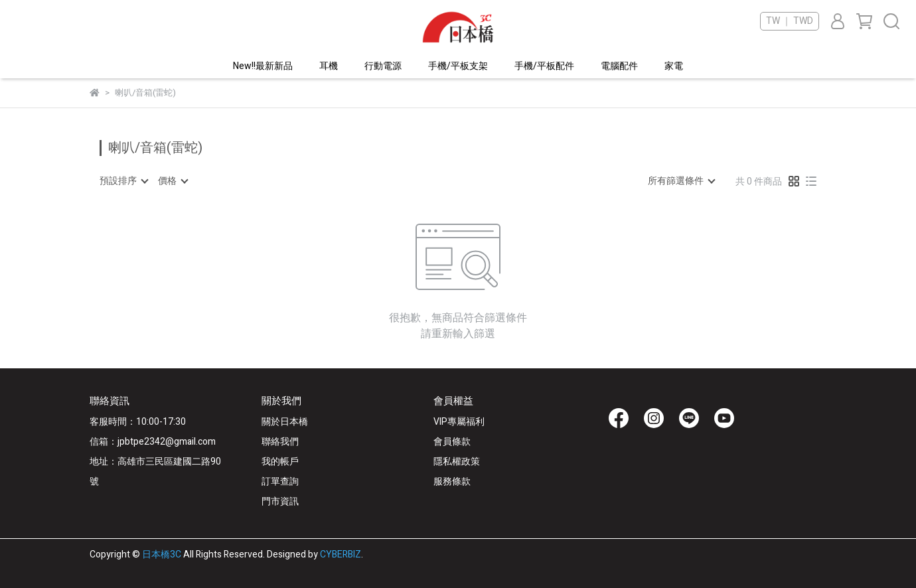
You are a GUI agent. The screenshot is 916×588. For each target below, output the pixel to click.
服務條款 (452, 481)
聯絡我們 (280, 442)
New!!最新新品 (263, 66)
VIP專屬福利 (459, 422)
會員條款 (452, 442)
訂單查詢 (280, 481)
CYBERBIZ (341, 554)
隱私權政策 (457, 462)
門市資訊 (280, 501)
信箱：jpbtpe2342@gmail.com (153, 442)
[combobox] (123, 181)
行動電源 (383, 66)
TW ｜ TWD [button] (790, 21)
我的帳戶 (280, 462)
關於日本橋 (285, 422)
